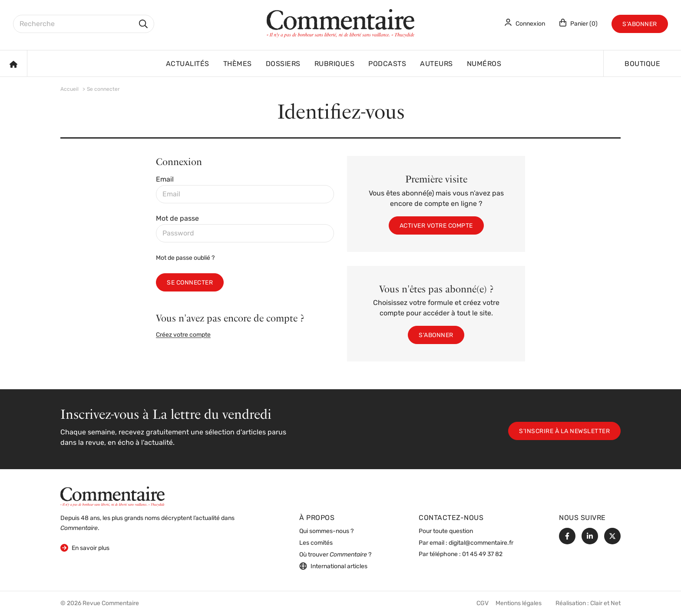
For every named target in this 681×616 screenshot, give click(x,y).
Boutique (642, 64)
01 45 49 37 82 (482, 555)
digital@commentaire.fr (481, 543)
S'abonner (640, 25)
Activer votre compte (436, 226)
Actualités (188, 64)
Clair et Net (605, 604)
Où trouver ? (335, 555)
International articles (333, 566)
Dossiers (283, 64)
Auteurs (436, 64)
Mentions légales (519, 604)
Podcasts (387, 64)
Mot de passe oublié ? (185, 258)
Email (165, 180)
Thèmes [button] (238, 64)
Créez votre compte (183, 335)
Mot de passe (177, 219)
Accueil (69, 89)
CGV (483, 604)
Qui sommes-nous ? (326, 532)
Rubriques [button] (335, 64)
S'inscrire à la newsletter (564, 432)
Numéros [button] (484, 64)
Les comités (316, 543)
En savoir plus (85, 548)
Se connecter (190, 283)
